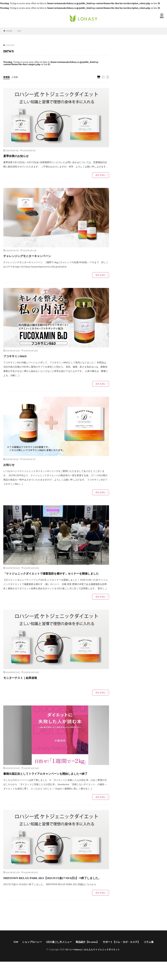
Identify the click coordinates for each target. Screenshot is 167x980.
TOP (12, 960)
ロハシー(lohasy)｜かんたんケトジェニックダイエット (93, 968)
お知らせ (11, 465)
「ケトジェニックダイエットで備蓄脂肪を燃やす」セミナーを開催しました (54, 576)
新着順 (7, 77)
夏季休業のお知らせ (21, 156)
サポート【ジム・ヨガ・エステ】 (124, 960)
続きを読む (101, 175)
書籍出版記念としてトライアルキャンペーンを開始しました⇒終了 (54, 782)
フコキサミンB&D (20, 356)
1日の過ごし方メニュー (57, 960)
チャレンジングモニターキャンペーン (38, 256)
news (19, 31)
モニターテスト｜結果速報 (28, 684)
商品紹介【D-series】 (87, 960)
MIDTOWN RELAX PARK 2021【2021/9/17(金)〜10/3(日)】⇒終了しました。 (56, 893)
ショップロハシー (29, 960)
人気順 (15, 77)
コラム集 (153, 960)
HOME (9, 31)
